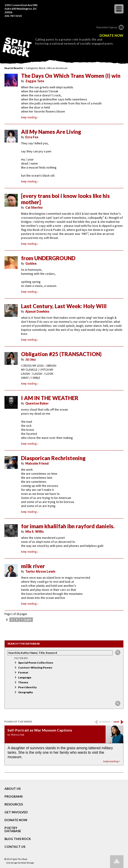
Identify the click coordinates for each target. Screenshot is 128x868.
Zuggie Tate (35, 81)
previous (106, 722)
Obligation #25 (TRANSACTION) (61, 354)
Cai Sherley (34, 207)
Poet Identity (27, 687)
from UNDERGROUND (48, 258)
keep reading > (112, 761)
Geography (26, 692)
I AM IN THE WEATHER (50, 398)
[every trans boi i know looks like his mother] (65, 199)
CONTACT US (15, 847)
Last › (29, 620)
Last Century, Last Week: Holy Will (64, 306)
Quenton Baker (37, 403)
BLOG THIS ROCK (18, 839)
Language (25, 677)
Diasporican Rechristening (53, 458)
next (116, 722)
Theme (23, 682)
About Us (13, 789)
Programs (14, 797)
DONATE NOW (111, 36)
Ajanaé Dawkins (37, 311)
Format (23, 672)
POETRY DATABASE (13, 829)
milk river (33, 566)
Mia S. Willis (35, 531)
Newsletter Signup (107, 27)
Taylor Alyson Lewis (40, 571)
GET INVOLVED (16, 812)
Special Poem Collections (36, 663)
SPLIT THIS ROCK (17, 47)
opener (119, 9)
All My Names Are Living (51, 132)
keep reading (30, 117)
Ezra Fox (32, 137)
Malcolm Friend (37, 463)
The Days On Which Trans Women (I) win (71, 76)
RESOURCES (14, 804)
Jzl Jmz (31, 359)
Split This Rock (20, 859)
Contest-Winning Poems (35, 668)
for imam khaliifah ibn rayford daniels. (68, 526)
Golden (31, 263)
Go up (117, 862)
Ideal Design (28, 863)
